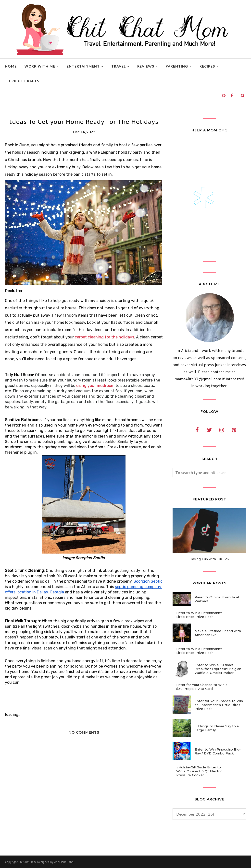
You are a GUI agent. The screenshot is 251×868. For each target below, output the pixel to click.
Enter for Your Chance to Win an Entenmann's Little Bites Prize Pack (219, 705)
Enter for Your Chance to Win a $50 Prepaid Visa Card (202, 687)
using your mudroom (95, 386)
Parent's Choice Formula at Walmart (217, 599)
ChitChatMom (27, 862)
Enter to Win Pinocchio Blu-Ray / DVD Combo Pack (218, 751)
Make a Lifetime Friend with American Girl (218, 633)
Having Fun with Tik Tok (209, 559)
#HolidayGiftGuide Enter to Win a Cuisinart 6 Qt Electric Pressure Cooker (199, 771)
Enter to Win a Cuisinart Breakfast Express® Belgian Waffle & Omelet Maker (218, 669)
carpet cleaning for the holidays (104, 337)
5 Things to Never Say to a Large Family (217, 728)
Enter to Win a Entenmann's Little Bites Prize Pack (199, 615)
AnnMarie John (64, 862)
